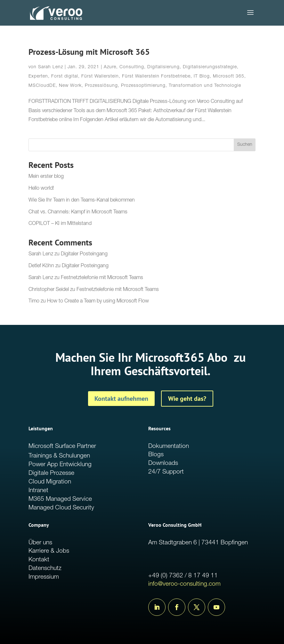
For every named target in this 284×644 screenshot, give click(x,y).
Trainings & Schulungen (59, 456)
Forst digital (65, 77)
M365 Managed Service (60, 499)
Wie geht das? (187, 399)
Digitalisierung (163, 67)
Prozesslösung (101, 86)
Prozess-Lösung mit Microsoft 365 (89, 52)
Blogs (156, 455)
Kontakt (39, 560)
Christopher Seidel (49, 290)
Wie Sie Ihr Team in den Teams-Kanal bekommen (82, 201)
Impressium (44, 577)
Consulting (132, 67)
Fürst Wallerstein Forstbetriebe (156, 77)
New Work (70, 86)
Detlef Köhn (41, 266)
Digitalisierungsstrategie (210, 67)
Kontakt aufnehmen (121, 399)
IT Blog (202, 77)
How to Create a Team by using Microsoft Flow (98, 301)
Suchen (245, 145)
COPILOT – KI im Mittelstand (60, 224)
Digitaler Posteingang (84, 254)
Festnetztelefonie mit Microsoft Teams (102, 278)
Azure (110, 67)
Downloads (163, 463)
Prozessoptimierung (143, 86)
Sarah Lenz (51, 67)
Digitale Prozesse (51, 473)
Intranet (38, 491)
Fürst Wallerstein (100, 77)
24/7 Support (166, 472)
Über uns (40, 543)
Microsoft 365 (229, 77)
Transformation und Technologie (205, 86)
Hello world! (41, 189)
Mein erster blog (46, 177)
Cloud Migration (50, 482)
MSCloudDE (42, 86)
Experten (38, 77)
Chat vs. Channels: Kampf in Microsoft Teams (78, 212)
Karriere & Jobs (49, 551)
